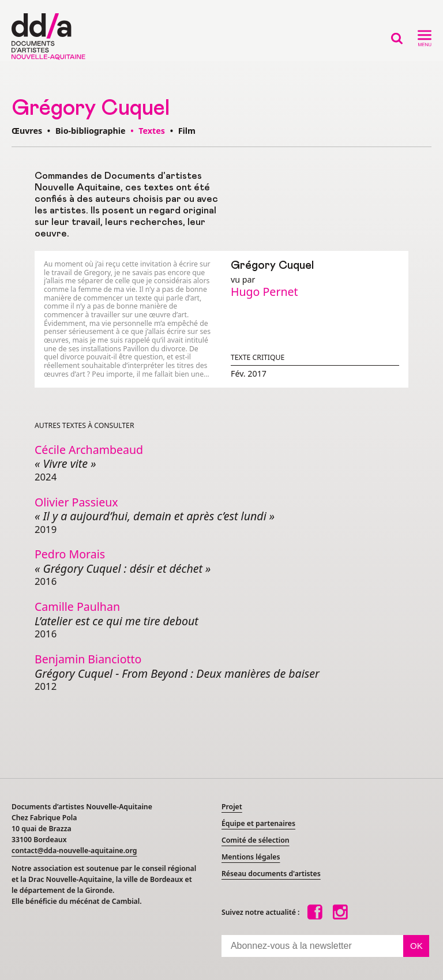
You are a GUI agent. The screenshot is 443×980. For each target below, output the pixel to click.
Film (187, 131)
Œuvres (27, 131)
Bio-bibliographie (91, 131)
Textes (152, 131)
